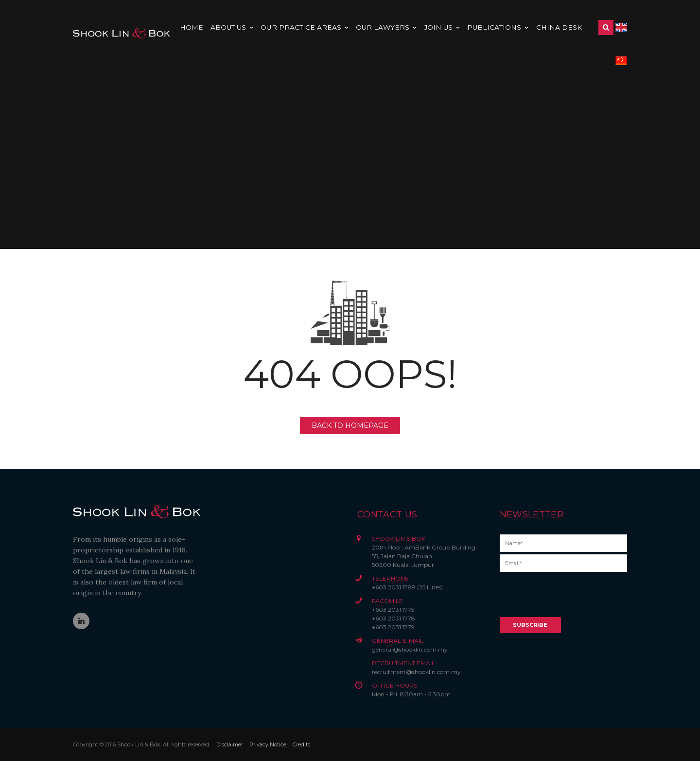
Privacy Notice (268, 744)
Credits (301, 744)
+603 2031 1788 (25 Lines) (407, 587)
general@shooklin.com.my (410, 649)
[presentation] (574, 598)
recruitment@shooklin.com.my (416, 672)
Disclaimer (230, 744)
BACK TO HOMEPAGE (350, 425)
